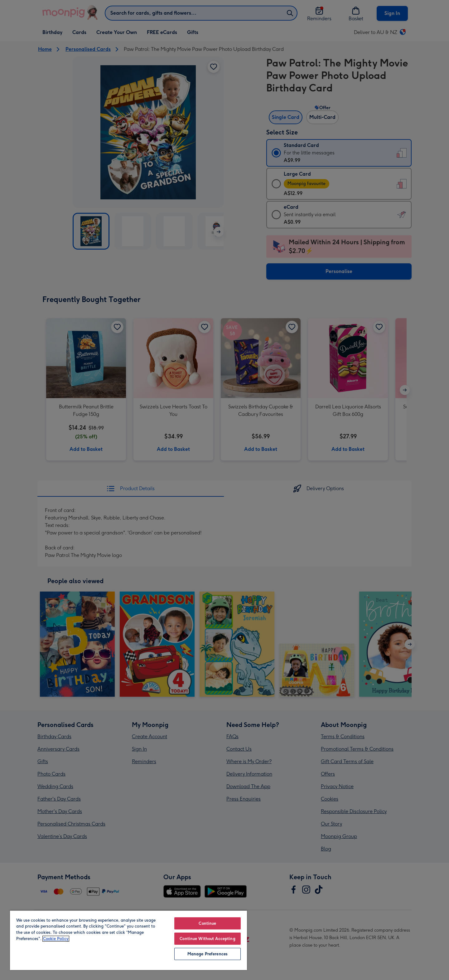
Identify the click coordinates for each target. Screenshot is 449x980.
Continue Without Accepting (207, 939)
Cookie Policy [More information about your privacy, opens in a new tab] (56, 939)
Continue (207, 923)
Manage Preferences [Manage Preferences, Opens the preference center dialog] (208, 954)
